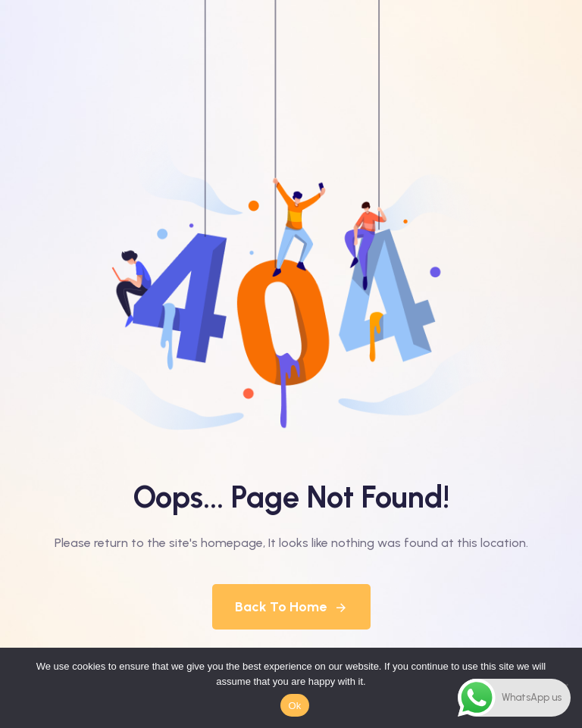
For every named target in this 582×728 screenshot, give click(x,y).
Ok (294, 706)
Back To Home (291, 607)
